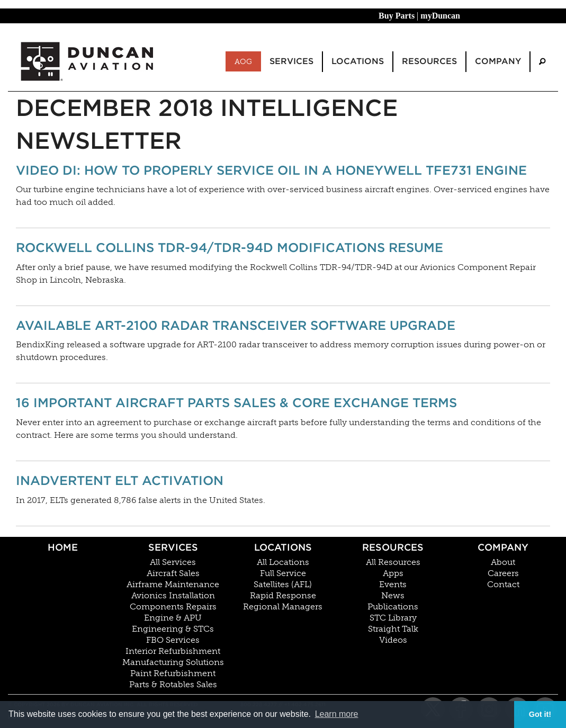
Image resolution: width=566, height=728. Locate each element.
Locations (283, 547)
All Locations (283, 562)
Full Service (283, 573)
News (393, 596)
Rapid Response (283, 596)
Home (63, 547)
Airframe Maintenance (173, 585)
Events (393, 585)
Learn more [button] (337, 714)
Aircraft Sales (173, 573)
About (503, 562)
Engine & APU (173, 618)
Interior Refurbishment (173, 651)
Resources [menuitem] (429, 61)
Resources (393, 547)
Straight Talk (393, 629)
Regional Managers (283, 607)
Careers (503, 573)
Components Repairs (173, 607)
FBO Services (173, 640)
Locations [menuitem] (358, 61)
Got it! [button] (540, 714)
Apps (393, 573)
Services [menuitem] (291, 61)
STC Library (393, 618)
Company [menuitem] (498, 61)
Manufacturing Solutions (173, 662)
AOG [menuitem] (243, 61)
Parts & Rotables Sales (173, 685)
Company (503, 547)
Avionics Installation (173, 596)
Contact (503, 585)
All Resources (393, 562)
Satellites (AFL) (283, 585)
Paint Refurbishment (173, 673)
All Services (173, 562)
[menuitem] (542, 62)
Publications (393, 607)
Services (173, 547)
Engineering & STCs (173, 629)
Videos (393, 640)
